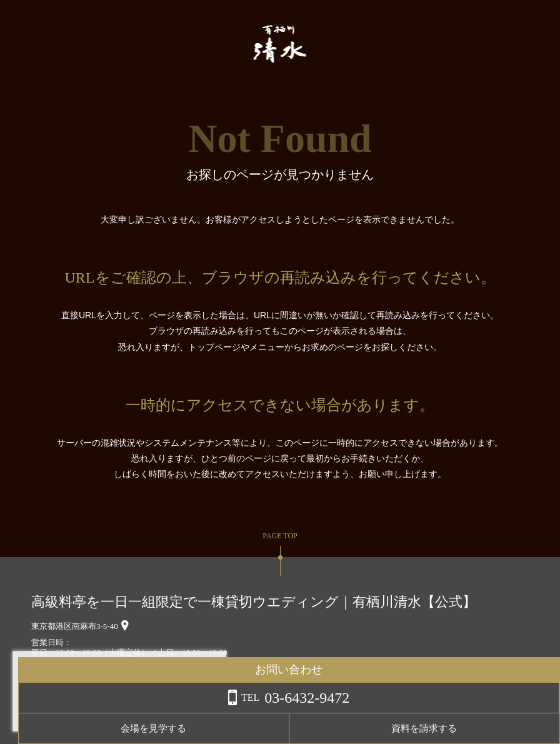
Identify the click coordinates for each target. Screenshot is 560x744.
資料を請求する (510, 728)
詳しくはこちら (127, 712)
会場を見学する (410, 728)
